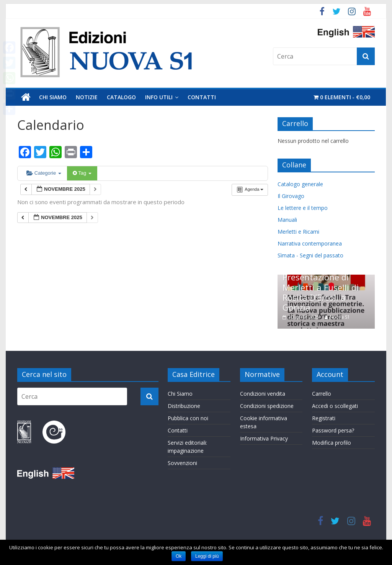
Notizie (87, 97)
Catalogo (121, 97)
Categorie (44, 173)
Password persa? (333, 430)
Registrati (324, 417)
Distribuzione (184, 405)
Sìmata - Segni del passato (310, 255)
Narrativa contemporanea (310, 243)
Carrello (322, 393)
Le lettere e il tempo (303, 208)
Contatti (202, 97)
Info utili (159, 97)
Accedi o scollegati (335, 405)
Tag (82, 173)
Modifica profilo (332, 442)
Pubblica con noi (188, 417)
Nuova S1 (340, 317)
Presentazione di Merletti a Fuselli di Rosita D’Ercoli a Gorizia (321, 292)
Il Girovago (291, 196)
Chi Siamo (53, 97)
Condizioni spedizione (267, 405)
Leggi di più (207, 556)
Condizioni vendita (263, 393)
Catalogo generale (300, 184)
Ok (179, 556)
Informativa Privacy (264, 438)
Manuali (287, 220)
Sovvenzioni (182, 462)
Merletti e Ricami (298, 232)
